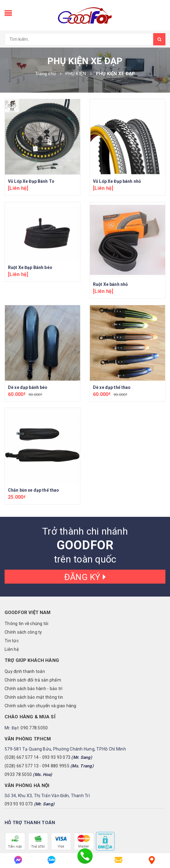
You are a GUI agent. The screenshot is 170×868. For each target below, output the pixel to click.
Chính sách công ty (23, 587)
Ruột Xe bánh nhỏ (110, 284)
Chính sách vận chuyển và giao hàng (41, 660)
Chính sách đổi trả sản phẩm (33, 635)
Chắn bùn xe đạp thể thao (33, 445)
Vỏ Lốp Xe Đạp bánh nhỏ (117, 181)
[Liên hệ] (152, 860)
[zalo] (52, 860)
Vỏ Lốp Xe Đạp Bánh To (31, 181)
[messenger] (18, 860)
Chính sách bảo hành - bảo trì (33, 643)
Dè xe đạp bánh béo (28, 387)
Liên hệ (12, 604)
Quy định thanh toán (25, 626)
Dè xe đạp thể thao (112, 387)
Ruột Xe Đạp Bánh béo (30, 267)
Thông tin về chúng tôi (27, 578)
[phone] (85, 860)
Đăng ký (85, 531)
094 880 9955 (56, 720)
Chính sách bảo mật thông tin (34, 652)
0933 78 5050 (18, 729)
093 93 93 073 (56, 712)
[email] (118, 860)
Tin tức (12, 595)
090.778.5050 (34, 682)
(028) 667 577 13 (22, 720)
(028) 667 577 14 (22, 712)
